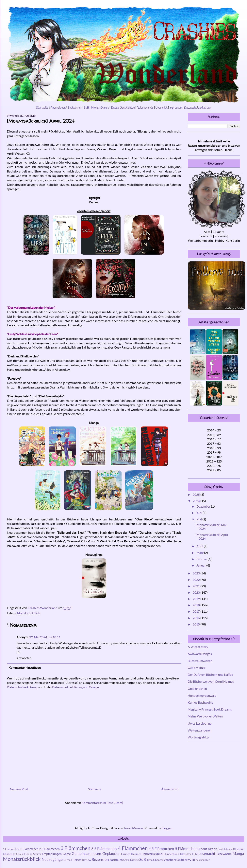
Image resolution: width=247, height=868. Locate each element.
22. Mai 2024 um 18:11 (45, 637)
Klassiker (186, 854)
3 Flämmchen (75, 848)
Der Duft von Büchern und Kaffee (210, 674)
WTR (192, 860)
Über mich (161, 108)
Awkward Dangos (200, 654)
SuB (86, 108)
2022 (197, 579)
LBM (195, 854)
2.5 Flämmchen (49, 849)
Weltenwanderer (199, 730)
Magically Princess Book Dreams (210, 709)
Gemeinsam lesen (87, 853)
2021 (197, 586)
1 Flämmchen (11, 849)
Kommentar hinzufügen (25, 668)
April (200, 546)
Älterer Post (170, 789)
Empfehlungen (52, 854)
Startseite (42, 108)
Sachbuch (116, 860)
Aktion (213, 849)
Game (67, 854)
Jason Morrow (134, 828)
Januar (201, 565)
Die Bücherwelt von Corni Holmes (211, 681)
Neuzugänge (52, 859)
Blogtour (239, 849)
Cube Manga (196, 668)
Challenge (9, 854)
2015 (197, 624)
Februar (202, 559)
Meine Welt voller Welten (205, 716)
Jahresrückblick (153, 854)
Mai (199, 519)
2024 (197, 501)
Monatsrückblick (28, 613)
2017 (197, 611)
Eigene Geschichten (123, 108)
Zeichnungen (203, 860)
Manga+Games (100, 108)
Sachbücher (75, 108)
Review (87, 860)
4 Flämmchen (133, 848)
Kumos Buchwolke (200, 702)
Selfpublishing (131, 860)
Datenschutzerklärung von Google (75, 687)
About (203, 849)
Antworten (24, 658)
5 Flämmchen (186, 849)
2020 (197, 592)
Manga (238, 853)
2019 (197, 599)
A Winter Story (198, 647)
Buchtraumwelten (200, 661)
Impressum (176, 108)
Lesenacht (207, 853)
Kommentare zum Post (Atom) (102, 803)
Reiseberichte (145, 108)
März (200, 553)
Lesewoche (224, 854)
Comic (20, 854)
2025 (197, 494)
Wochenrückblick (176, 860)
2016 (197, 618)
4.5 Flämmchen (161, 849)
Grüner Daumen (131, 854)
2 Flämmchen (29, 849)
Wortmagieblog (198, 737)
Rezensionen (58, 108)
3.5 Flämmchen (104, 849)
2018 (197, 605)
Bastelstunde (225, 849)
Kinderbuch (172, 854)
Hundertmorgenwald (202, 695)
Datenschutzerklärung (198, 108)
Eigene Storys (33, 854)
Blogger (167, 828)
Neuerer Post (19, 789)
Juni (200, 513)
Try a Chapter (155, 860)
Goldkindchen (197, 688)
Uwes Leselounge (200, 723)
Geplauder (111, 853)
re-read (68, 860)
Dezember (204, 506)
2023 (197, 573)
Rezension (100, 859)
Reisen (77, 860)
